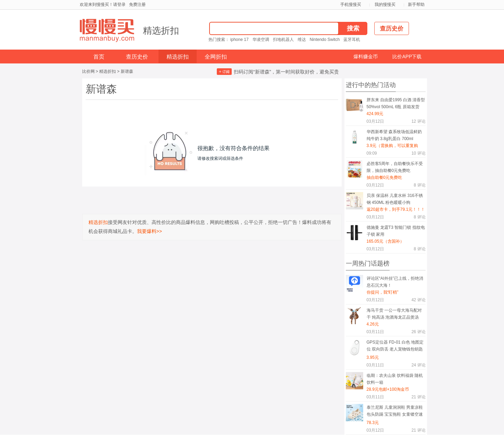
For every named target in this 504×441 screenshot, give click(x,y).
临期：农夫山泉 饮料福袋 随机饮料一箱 (395, 379)
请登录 (119, 5)
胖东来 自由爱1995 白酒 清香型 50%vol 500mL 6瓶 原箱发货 (396, 103)
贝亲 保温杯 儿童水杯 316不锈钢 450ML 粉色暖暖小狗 (395, 199)
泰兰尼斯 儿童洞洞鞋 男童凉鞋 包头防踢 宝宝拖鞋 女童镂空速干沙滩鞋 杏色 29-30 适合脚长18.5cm (395, 412)
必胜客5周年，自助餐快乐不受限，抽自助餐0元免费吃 (395, 167)
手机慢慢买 (351, 5)
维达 (302, 40)
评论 (418, 121)
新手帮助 (416, 5)
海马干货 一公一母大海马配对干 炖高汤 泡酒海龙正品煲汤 (394, 314)
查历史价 (137, 57)
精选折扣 (161, 31)
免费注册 (137, 5)
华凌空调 (261, 40)
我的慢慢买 (385, 5)
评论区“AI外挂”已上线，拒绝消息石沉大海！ (395, 282)
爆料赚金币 (366, 57)
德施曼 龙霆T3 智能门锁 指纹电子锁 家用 (396, 231)
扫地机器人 (283, 40)
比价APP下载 (407, 57)
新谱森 (127, 71)
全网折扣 (216, 57)
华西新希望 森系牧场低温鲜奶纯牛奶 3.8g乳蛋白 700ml (394, 135)
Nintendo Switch (325, 40)
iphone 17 (240, 40)
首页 (99, 57)
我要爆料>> (150, 231)
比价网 (88, 71)
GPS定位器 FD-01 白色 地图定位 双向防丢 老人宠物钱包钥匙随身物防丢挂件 (395, 347)
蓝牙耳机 (352, 40)
